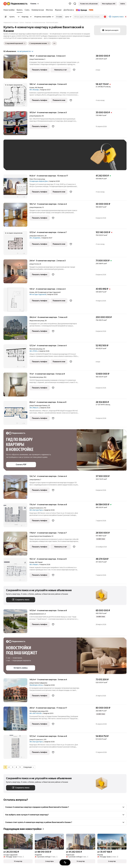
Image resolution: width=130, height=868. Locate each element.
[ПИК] (91, 10)
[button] (75, 4)
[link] (123, 4)
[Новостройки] (10, 10)
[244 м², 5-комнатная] (16, 272)
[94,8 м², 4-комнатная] (16, 188)
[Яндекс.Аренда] (81, 10)
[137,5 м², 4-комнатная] (16, 244)
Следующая (28, 767)
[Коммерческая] (38, 10)
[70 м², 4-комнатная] (16, 386)
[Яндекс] (5, 4)
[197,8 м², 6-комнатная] (16, 124)
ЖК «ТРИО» (34, 351)
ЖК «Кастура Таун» (36, 510)
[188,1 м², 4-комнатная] (16, 96)
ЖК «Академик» (35, 238)
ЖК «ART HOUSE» (36, 713)
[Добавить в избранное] (74, 70)
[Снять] (27, 10)
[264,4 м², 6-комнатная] (16, 329)
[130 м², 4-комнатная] (16, 301)
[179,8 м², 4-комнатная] (16, 545)
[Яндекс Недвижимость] (17, 4)
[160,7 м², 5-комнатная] (16, 216)
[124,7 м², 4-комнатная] (16, 488)
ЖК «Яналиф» (34, 90)
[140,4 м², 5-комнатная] (16, 691)
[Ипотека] (49, 10)
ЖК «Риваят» (34, 564)
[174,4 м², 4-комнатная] (16, 516)
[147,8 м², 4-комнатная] (16, 622)
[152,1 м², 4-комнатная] (16, 571)
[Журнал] (58, 10)
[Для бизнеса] (69, 10)
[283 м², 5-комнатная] (16, 720)
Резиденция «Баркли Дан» (39, 181)
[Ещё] (54, 43)
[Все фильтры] (6, 17)
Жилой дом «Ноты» (36, 685)
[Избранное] (70, 4)
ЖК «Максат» (34, 408)
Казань (32, 88)
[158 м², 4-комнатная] (16, 68)
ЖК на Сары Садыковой (38, 294)
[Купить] (20, 10)
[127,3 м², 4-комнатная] (16, 357)
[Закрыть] (126, 17)
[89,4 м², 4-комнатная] (16, 414)
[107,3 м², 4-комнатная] (16, 748)
